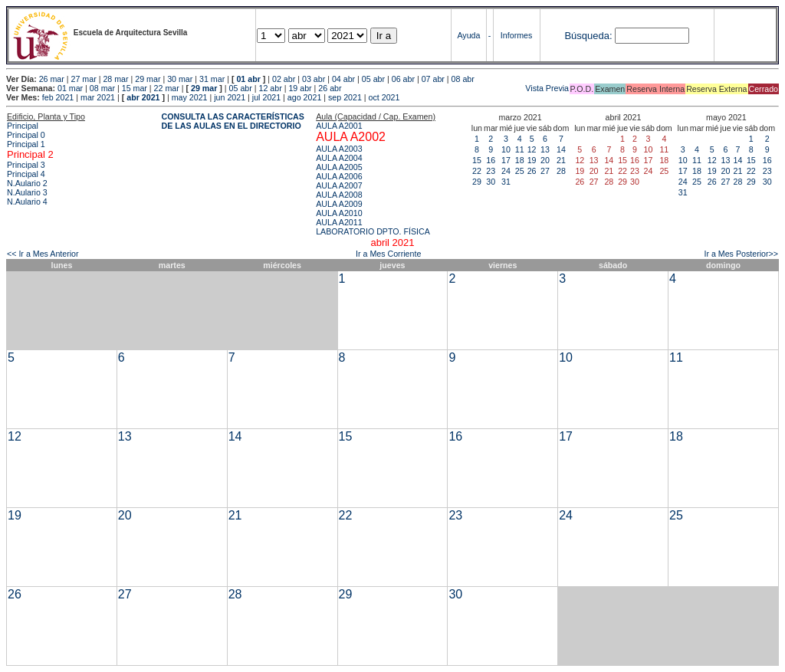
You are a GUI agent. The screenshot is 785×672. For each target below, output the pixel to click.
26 (532, 171)
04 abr (343, 79)
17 (506, 160)
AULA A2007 (339, 185)
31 (506, 182)
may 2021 (190, 97)
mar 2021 (98, 97)
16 (491, 160)
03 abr (314, 79)
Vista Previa (457, 88)
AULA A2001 (339, 126)
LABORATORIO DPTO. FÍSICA (373, 231)
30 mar (180, 79)
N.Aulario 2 (27, 183)
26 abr (330, 88)
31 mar (212, 79)
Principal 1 (26, 144)
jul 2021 (266, 97)
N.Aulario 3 (27, 192)
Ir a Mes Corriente (388, 254)
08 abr (463, 79)
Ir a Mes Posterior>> (741, 254)
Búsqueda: (588, 36)
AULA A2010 (339, 213)
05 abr (373, 79)
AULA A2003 (339, 149)
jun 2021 (230, 97)
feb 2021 (58, 97)
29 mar (148, 79)
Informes (516, 35)
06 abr (403, 79)
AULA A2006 (339, 176)
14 (561, 149)
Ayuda (468, 35)
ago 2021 (304, 97)
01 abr (248, 79)
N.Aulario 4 (27, 202)
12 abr (270, 88)
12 (532, 149)
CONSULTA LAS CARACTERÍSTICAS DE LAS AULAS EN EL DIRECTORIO (233, 121)
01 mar (70, 88)
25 (520, 171)
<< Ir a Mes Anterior (43, 254)
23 (491, 171)
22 (477, 171)
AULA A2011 (339, 222)
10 (506, 149)
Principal (23, 126)
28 (561, 171)
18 (520, 160)
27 (545, 171)
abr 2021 (143, 97)
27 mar (84, 79)
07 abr (433, 79)
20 (545, 160)
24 (506, 171)
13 (545, 149)
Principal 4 (26, 174)
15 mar (135, 88)
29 (477, 182)
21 (561, 160)
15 (477, 160)
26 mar (52, 79)
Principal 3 (26, 165)
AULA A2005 (339, 167)
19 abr (300, 88)
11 (520, 149)
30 (491, 182)
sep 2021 (345, 97)
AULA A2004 (339, 158)
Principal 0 (26, 135)
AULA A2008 (339, 195)
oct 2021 (384, 97)
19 (532, 160)
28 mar (115, 79)
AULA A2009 (339, 204)
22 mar (167, 88)
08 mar (102, 88)
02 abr (284, 79)
